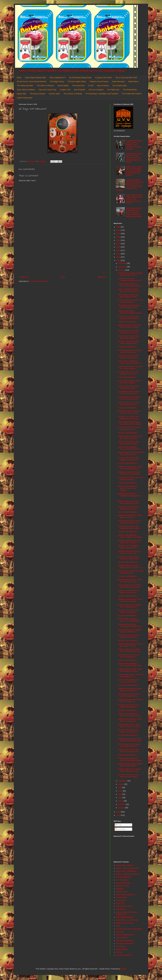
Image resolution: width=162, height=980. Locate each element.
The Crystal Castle (119, 86)
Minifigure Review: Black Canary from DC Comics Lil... (130, 701)
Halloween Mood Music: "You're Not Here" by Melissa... (130, 600)
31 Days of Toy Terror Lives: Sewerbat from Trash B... (129, 357)
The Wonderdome (130, 90)
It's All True (120, 903)
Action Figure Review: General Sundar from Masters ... (130, 351)
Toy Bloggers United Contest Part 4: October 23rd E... (129, 393)
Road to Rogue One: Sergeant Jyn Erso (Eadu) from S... (130, 606)
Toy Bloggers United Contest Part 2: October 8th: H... (129, 695)
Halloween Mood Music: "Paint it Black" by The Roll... (130, 516)
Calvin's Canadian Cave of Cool (128, 874)
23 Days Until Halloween (127, 710)
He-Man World (121, 898)
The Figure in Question (125, 941)
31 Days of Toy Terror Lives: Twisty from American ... (129, 611)
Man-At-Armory (103, 86)
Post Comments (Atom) (38, 281)
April (120, 798)
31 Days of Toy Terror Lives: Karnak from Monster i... (129, 636)
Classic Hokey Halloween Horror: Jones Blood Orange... (130, 759)
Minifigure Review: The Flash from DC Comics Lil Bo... (129, 412)
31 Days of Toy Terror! (103, 78)
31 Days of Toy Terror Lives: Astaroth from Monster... (129, 776)
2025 (119, 230)
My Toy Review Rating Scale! (80, 78)
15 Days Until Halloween (127, 532)
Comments (120, 829)
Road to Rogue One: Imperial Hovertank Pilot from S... (129, 745)
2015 (119, 812)
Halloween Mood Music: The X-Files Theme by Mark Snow (130, 740)
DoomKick (120, 889)
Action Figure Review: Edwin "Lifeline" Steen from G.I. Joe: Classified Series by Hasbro (134, 199)
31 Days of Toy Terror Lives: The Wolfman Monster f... (130, 479)
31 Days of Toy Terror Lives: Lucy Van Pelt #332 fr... (129, 681)
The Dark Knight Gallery (77, 82)
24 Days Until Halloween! (128, 735)
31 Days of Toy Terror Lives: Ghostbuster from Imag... (129, 418)
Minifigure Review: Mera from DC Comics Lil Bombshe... (129, 473)
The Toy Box (121, 946)
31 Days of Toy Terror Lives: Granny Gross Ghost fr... (129, 731)
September (123, 781)
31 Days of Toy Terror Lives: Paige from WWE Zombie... (129, 527)
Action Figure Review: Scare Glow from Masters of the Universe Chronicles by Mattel (134, 145)
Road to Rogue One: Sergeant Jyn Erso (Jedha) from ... (130, 631)
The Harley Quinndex (25, 86)
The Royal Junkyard (38, 94)
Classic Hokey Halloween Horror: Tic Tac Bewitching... (130, 620)
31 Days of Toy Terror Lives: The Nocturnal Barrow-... (130, 301)
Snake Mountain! (118, 82)
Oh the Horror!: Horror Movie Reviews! (32, 82)
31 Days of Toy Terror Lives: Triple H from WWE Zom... (129, 751)
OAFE (118, 926)
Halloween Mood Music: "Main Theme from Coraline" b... (130, 541)
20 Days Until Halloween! (128, 641)
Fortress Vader (54, 94)
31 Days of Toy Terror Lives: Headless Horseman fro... (129, 459)
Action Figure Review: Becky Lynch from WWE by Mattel (129, 423)
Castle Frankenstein (25, 98)
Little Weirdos (121, 909)
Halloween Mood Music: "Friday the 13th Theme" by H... (130, 581)
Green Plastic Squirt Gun (125, 895)
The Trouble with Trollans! (132, 94)
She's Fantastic (122, 938)
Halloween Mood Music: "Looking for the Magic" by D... (130, 625)
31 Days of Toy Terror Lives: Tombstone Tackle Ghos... (129, 558)
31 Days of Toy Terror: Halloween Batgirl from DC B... (131, 279)
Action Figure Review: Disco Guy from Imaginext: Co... (131, 675)
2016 (119, 260)
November (123, 267)
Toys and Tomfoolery (124, 955)
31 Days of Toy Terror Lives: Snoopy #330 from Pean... (129, 317)
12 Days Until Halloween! (128, 463)
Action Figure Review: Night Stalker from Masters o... (129, 337)
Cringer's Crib (65, 90)
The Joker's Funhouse (45, 86)
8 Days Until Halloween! (127, 408)
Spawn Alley (22, 94)
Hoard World (121, 900)
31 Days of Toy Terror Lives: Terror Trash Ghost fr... (129, 656)
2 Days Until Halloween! (127, 322)
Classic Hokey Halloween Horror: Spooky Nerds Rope (130, 665)
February (122, 804)
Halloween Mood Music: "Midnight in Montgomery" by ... (130, 496)
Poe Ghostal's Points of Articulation (129, 929)
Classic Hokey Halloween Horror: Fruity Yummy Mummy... (128, 488)
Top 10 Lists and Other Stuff (126, 78)
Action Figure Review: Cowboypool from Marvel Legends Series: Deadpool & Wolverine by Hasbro (134, 212)
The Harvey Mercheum (125, 943)
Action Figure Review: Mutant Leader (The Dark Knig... (129, 522)
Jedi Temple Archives (124, 906)
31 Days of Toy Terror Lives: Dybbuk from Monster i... (129, 706)
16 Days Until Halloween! (128, 562)
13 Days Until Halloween (127, 483)
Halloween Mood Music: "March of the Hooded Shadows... (130, 468)
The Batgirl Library (57, 82)
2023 (119, 237)
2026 (119, 227)
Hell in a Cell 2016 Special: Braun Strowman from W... (129, 290)
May (120, 794)
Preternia (119, 932)
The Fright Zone (113, 90)
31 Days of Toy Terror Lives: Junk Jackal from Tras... (129, 403)
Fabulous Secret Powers (99, 82)
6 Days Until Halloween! (127, 377)
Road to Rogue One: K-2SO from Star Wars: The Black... (130, 725)
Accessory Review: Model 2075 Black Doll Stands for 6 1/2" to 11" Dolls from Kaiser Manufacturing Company (130, 185)
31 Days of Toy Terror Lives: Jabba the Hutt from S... (129, 373)
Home (19, 78)
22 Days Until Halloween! (128, 685)
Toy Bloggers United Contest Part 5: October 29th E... (129, 307)
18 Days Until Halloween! (128, 596)
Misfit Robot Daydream (125, 917)
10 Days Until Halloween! (128, 433)
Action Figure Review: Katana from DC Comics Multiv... (129, 398)
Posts (118, 825)
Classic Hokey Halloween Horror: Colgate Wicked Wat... (130, 536)
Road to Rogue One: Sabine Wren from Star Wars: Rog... (130, 650)
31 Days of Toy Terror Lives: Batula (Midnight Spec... (129, 443)
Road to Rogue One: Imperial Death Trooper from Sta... (129, 770)
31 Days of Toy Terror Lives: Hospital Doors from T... (129, 387)
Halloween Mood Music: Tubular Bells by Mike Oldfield (130, 765)
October (122, 270)
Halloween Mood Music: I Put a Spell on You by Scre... (130, 720)
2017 (119, 257)
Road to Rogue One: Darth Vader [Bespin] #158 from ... (130, 502)
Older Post (102, 277)
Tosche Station (63, 86)
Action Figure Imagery (124, 865)
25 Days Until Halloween (127, 755)
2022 (119, 240)
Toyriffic (119, 952)
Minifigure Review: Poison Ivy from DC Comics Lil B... (129, 552)
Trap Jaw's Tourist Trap (47, 90)
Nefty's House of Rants (125, 923)
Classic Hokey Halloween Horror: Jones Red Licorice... (130, 715)
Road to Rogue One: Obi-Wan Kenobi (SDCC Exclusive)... (130, 586)
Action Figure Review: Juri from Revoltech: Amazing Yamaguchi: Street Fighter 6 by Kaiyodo (134, 171)
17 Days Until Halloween (127, 576)
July (120, 787)
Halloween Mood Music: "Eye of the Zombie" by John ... (130, 645)
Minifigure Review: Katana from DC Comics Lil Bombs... (130, 437)
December (123, 263)
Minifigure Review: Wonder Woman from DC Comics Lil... (130, 567)
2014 (119, 815)
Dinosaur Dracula (123, 886)
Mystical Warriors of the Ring (127, 920)
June (120, 791)
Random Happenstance (125, 935)
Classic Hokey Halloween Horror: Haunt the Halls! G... (130, 362)
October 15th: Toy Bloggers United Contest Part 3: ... (128, 547)
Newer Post (24, 277)
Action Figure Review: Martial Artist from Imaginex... (129, 382)
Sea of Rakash (80, 90)
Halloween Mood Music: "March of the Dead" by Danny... (130, 670)
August (121, 784)
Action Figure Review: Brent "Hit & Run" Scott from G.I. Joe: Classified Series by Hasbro (134, 158)
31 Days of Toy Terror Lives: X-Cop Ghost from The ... (130, 428)
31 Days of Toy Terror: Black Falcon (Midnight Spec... (129, 342)
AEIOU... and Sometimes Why (127, 868)
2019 (119, 250)
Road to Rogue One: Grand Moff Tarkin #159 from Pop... (130, 453)
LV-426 (91, 86)
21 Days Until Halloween (127, 660)
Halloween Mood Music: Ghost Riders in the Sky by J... (130, 690)
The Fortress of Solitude (73, 94)
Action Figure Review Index (35, 78)
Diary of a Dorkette (123, 883)
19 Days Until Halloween (127, 616)
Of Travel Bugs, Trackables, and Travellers (102, 94)
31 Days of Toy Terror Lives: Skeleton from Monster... (129, 508)
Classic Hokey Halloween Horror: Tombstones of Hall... (130, 285)
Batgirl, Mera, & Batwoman (126, 871)
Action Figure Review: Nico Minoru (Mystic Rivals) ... (128, 296)
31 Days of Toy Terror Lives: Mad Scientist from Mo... (131, 572)
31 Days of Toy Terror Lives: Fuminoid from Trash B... (129, 332)
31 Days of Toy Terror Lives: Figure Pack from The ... (129, 591)
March (121, 801)
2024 (119, 234)
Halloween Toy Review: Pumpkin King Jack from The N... (130, 274)
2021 (119, 244)
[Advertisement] (63, 255)
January (122, 808)
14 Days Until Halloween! (128, 512)
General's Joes (122, 892)
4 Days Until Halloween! (127, 347)
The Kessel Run (78, 86)
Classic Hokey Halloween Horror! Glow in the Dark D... (130, 448)
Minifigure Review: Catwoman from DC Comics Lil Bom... (129, 326)
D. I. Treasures (122, 880)
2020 (119, 247)
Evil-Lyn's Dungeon (96, 90)
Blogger (123, 969)
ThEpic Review (122, 949)
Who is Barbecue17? (58, 78)
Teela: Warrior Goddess (26, 90)
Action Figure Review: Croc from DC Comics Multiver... (130, 367)
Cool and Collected (123, 877)
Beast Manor (133, 82)
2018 (119, 254)
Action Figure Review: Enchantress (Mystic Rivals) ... (130, 312)
